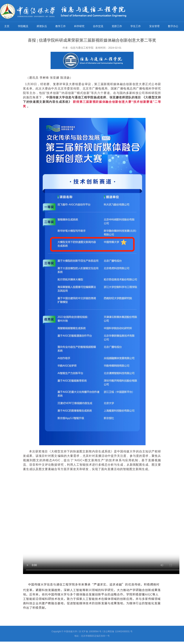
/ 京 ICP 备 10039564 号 (90, 631)
